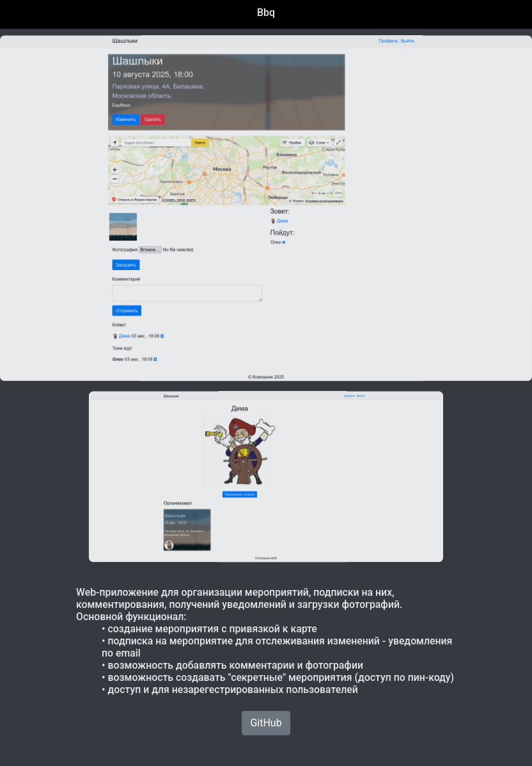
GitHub (266, 723)
